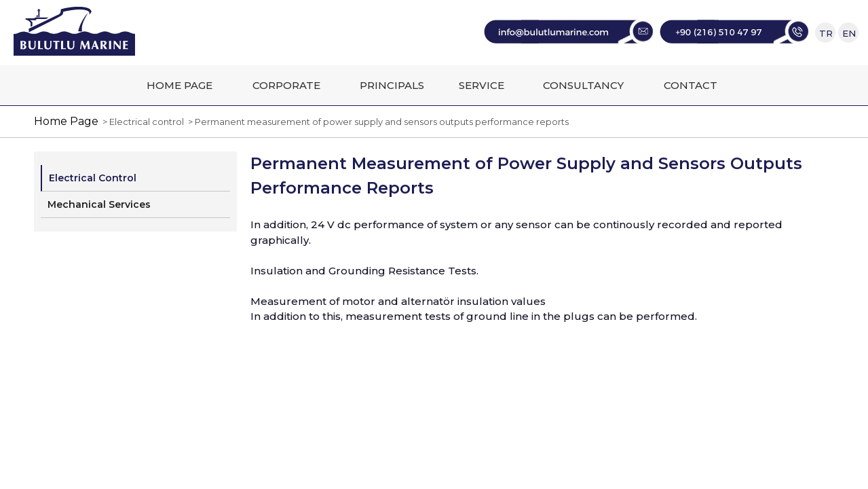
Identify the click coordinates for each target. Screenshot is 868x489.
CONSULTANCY (583, 85)
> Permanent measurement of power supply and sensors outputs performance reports (376, 122)
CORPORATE (286, 85)
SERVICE (482, 85)
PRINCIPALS (392, 85)
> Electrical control (141, 122)
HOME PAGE (180, 85)
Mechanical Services (99, 204)
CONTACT (691, 85)
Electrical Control (93, 178)
